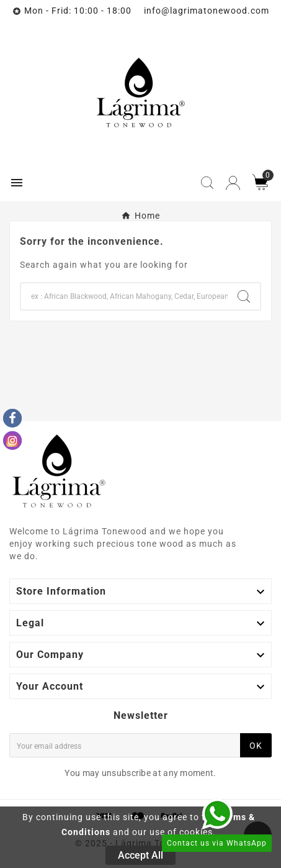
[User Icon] (233, 183)
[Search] (124, 296)
